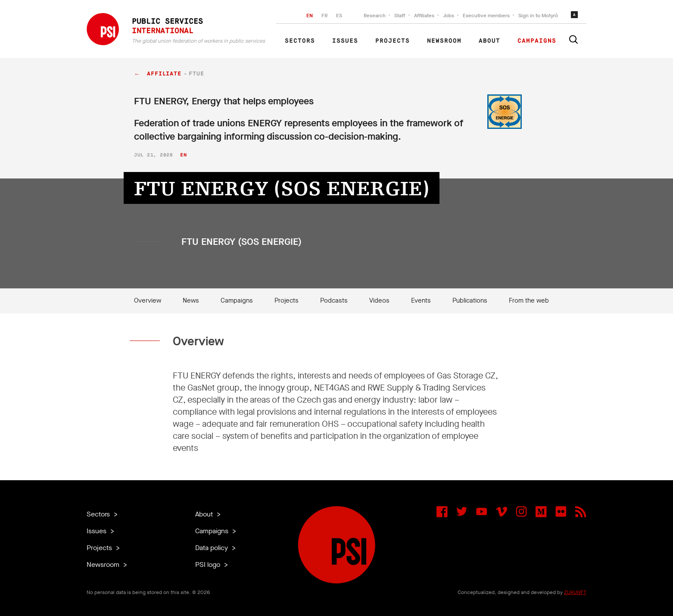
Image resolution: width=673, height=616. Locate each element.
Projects (393, 41)
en (183, 155)
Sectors (300, 41)
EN (310, 16)
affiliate (164, 74)
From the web (529, 300)
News (191, 300)
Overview (148, 300)
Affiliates (424, 16)
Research (375, 16)
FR (324, 16)
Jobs (449, 16)
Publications (470, 300)
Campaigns (537, 41)
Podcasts (334, 300)
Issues (345, 41)
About (489, 41)
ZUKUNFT (575, 592)
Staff (400, 16)
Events (421, 300)
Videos (379, 300)
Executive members (486, 16)
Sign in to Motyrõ (538, 16)
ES (339, 16)
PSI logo (209, 564)
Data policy (212, 548)
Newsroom (444, 41)
